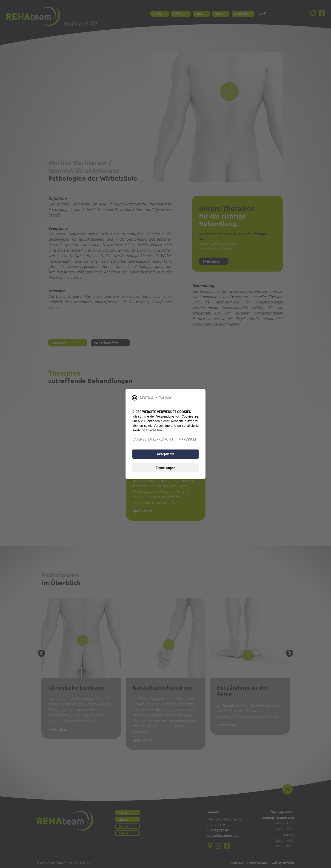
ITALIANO (165, 398)
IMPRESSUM (187, 439)
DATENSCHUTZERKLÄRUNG (153, 439)
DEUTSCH (147, 398)
